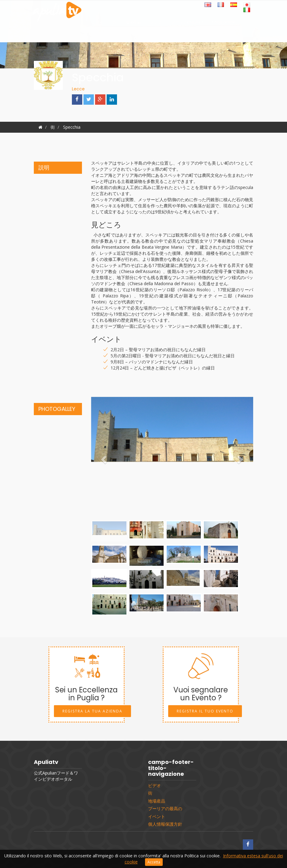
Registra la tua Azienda (92, 711)
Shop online (224, 24)
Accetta (154, 862)
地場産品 (133, 24)
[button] (103, 458)
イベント (99, 37)
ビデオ (97, 24)
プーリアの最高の (187, 24)
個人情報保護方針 (165, 824)
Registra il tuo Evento (205, 711)
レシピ (156, 24)
